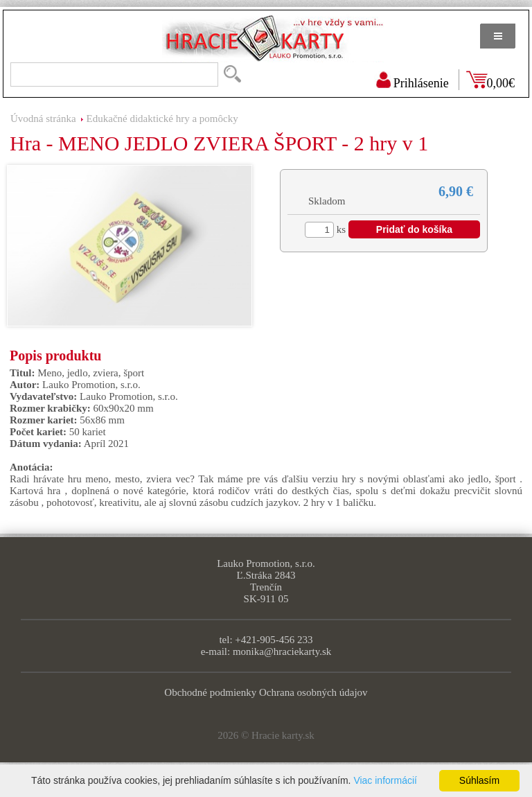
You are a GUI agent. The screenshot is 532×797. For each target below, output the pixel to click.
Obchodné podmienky (210, 692)
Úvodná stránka (43, 119)
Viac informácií (385, 780)
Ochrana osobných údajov (313, 692)
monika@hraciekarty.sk (282, 651)
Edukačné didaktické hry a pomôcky (162, 119)
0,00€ (501, 83)
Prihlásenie (421, 83)
